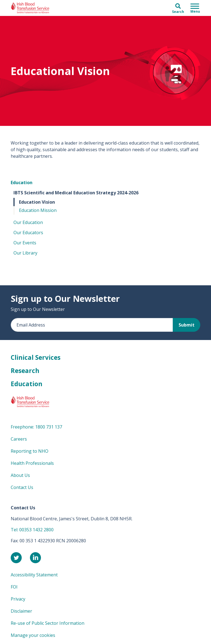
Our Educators (28, 233)
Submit (187, 325)
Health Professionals (32, 463)
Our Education (28, 222)
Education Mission (38, 210)
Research (25, 371)
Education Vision (37, 202)
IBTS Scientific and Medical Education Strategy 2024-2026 (76, 193)
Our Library (25, 253)
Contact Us (22, 487)
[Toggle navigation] (195, 8)
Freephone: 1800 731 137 (36, 427)
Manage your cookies (33, 635)
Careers (19, 439)
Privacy (18, 599)
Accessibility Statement (34, 575)
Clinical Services (36, 357)
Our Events (25, 243)
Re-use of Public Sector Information (48, 623)
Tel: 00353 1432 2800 (32, 530)
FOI (14, 587)
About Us (20, 475)
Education (22, 183)
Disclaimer (21, 611)
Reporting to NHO (30, 451)
